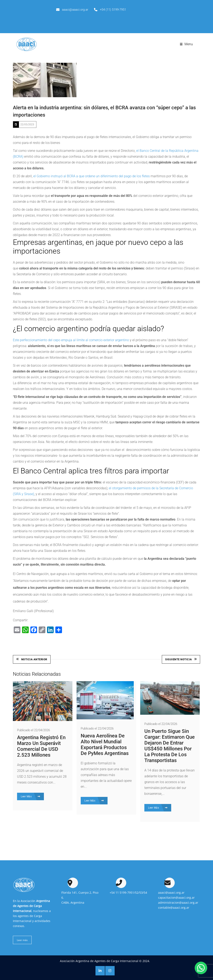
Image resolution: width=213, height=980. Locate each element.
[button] (201, 968)
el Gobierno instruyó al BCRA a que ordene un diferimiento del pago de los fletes (92, 176)
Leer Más (30, 796)
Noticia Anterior (32, 659)
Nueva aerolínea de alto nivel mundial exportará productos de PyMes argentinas (105, 744)
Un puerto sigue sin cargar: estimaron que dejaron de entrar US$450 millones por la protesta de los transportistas (170, 745)
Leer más (22, 939)
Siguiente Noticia (181, 659)
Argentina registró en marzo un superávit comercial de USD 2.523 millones (41, 746)
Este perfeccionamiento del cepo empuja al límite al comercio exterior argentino (71, 340)
